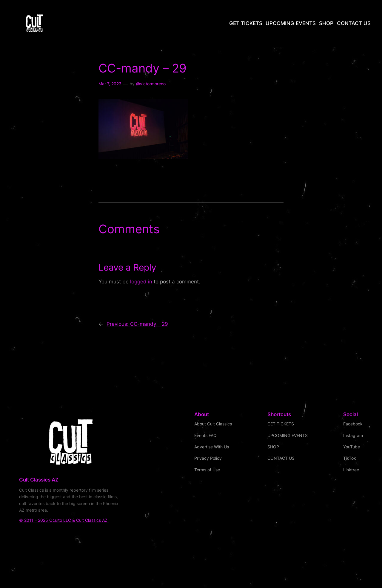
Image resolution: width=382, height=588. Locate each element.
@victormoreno (151, 84)
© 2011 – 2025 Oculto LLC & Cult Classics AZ (64, 520)
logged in (141, 282)
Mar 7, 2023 (110, 84)
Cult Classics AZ (39, 480)
